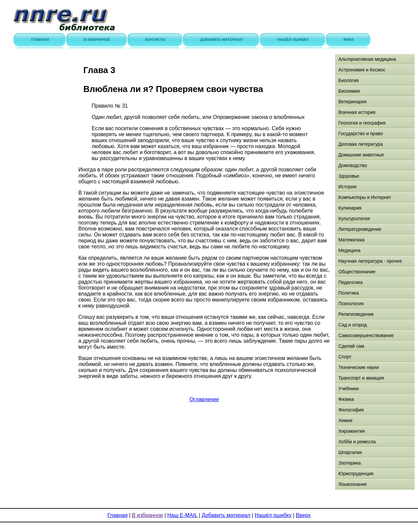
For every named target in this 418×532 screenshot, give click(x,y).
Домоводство (353, 165)
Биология (348, 80)
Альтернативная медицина (367, 59)
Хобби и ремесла (357, 442)
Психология (351, 304)
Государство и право (361, 133)
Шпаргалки (350, 452)
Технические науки (359, 367)
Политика (349, 293)
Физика (346, 399)
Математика (351, 240)
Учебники (348, 389)
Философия (351, 410)
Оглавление (204, 399)
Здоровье (349, 176)
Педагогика (350, 282)
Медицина (349, 250)
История (347, 187)
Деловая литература (361, 144)
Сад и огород (353, 325)
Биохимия (349, 91)
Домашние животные (361, 155)
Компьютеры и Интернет (365, 197)
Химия (345, 420)
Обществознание (357, 272)
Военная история (357, 112)
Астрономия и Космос (362, 70)
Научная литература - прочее (370, 261)
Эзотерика (350, 463)
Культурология (354, 219)
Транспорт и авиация (361, 378)
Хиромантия (352, 431)
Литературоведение (360, 229)
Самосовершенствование (366, 335)
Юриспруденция (356, 474)
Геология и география (362, 123)
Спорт (345, 357)
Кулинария (350, 208)
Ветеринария (352, 102)
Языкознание (353, 484)
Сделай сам (351, 346)
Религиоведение (356, 314)
